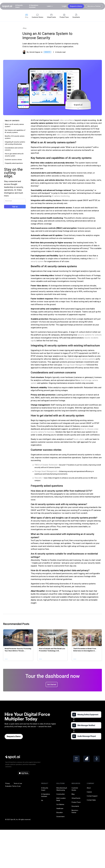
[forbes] (76, 759)
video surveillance (67, 120)
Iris (42, 800)
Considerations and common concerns (14, 149)
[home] (7, 6)
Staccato (38, 478)
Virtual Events (76, 798)
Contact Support (92, 796)
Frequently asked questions (14, 163)
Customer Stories (75, 789)
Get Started (52, 684)
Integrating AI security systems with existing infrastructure (15, 143)
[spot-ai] (13, 757)
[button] (50, 6)
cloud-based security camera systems (80, 359)
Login (64, 6)
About (89, 788)
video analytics (62, 135)
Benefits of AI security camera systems (15, 137)
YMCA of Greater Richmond (46, 465)
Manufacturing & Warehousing (62, 789)
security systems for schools (90, 335)
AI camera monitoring (60, 196)
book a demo (79, 439)
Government (60, 817)
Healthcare (60, 808)
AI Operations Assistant (34, 6)
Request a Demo (76, 6)
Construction (61, 794)
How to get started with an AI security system (14, 155)
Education (60, 812)
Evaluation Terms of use (13, 786)
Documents (75, 806)
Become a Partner (94, 6)
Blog (73, 794)
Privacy (8, 783)
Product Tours (76, 802)
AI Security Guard (19, 6)
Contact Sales (91, 800)
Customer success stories (13, 160)
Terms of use (18, 783)
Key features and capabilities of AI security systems (15, 131)
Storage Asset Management (75, 365)
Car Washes (60, 804)
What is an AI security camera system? (14, 125)
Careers (89, 792)
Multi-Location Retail (61, 799)
